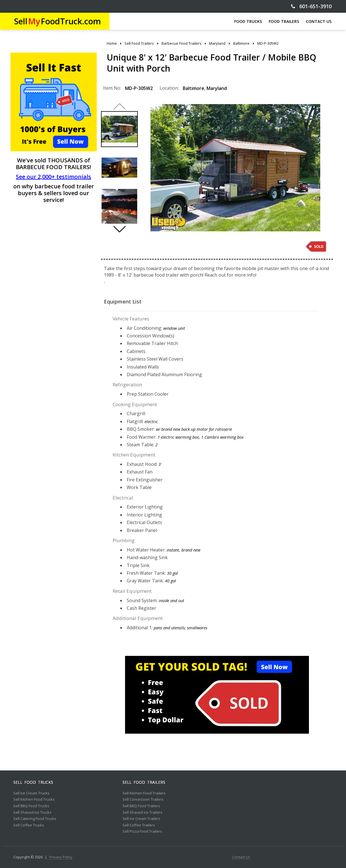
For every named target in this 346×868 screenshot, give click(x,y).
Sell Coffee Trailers (139, 825)
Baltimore (194, 88)
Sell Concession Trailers (143, 800)
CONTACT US (319, 21)
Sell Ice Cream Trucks (31, 793)
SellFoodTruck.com (58, 21)
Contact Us (241, 857)
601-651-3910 (311, 6)
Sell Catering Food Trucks (35, 819)
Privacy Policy (61, 857)
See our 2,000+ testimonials (53, 177)
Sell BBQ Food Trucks (31, 806)
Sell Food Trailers (144, 782)
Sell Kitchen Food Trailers (144, 793)
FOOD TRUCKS (248, 21)
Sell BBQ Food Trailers (141, 806)
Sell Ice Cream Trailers (141, 819)
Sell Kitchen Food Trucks (34, 800)
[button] (119, 229)
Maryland (217, 88)
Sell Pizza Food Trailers (142, 832)
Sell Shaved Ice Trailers (142, 813)
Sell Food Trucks (33, 782)
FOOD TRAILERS (284, 21)
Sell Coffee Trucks (29, 825)
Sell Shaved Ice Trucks (32, 813)
